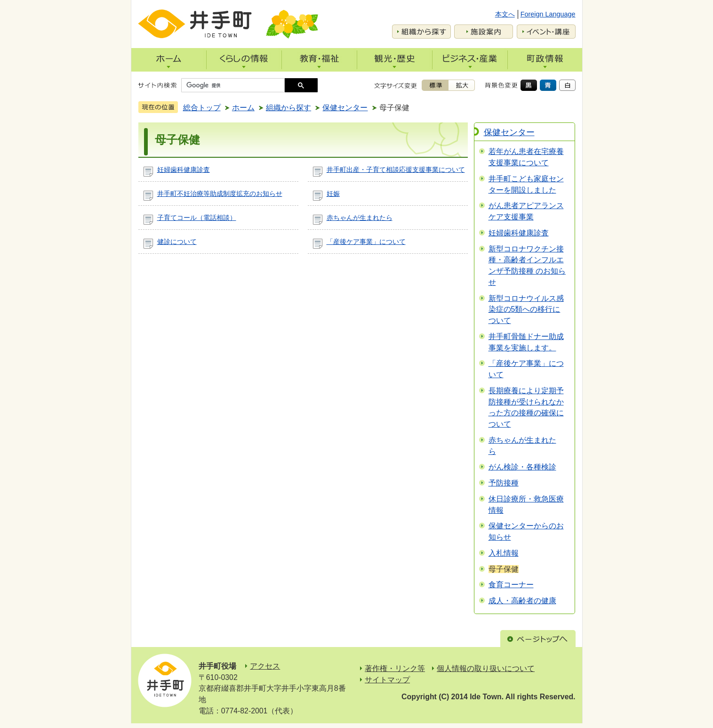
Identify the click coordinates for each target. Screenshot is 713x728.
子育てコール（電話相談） (197, 218)
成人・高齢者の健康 (522, 601)
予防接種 (504, 483)
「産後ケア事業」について (366, 242)
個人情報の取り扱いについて (486, 668)
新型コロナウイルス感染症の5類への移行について (526, 310)
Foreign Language (548, 14)
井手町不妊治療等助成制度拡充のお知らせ (220, 194)
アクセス (265, 666)
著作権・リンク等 (395, 668)
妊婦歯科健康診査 (184, 170)
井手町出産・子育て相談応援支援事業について (396, 170)
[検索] (235, 85)
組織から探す (288, 108)
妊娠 (333, 194)
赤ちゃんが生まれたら (360, 218)
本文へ (505, 14)
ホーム (243, 108)
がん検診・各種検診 (522, 467)
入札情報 (504, 553)
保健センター (345, 108)
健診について (177, 242)
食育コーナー (511, 585)
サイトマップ (387, 680)
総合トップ (202, 108)
